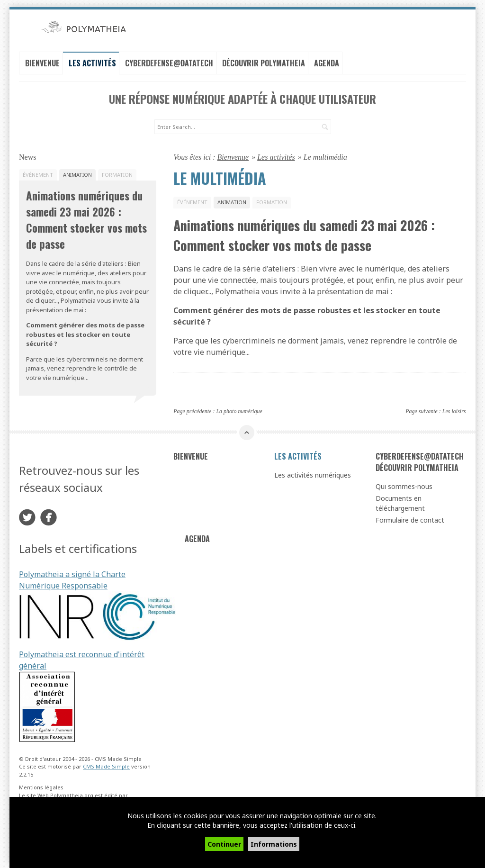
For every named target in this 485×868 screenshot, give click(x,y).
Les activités (92, 62)
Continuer (224, 844)
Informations (274, 844)
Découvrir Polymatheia (264, 62)
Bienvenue (42, 62)
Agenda (327, 62)
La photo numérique (239, 409)
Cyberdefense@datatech (169, 62)
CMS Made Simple (106, 764)
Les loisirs (454, 409)
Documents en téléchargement (400, 501)
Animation (232, 200)
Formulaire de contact (410, 518)
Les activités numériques (313, 473)
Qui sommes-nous (404, 484)
